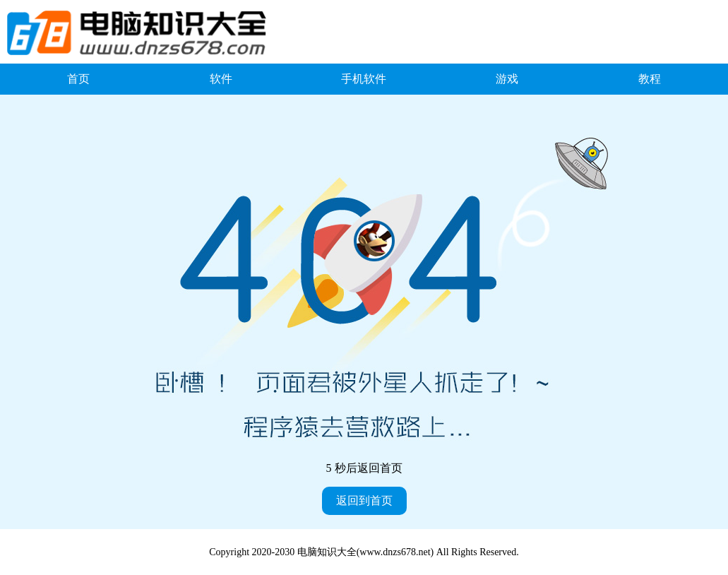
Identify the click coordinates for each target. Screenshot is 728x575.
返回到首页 (364, 500)
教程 (650, 79)
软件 (221, 79)
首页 (78, 79)
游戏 (507, 79)
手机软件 (364, 79)
